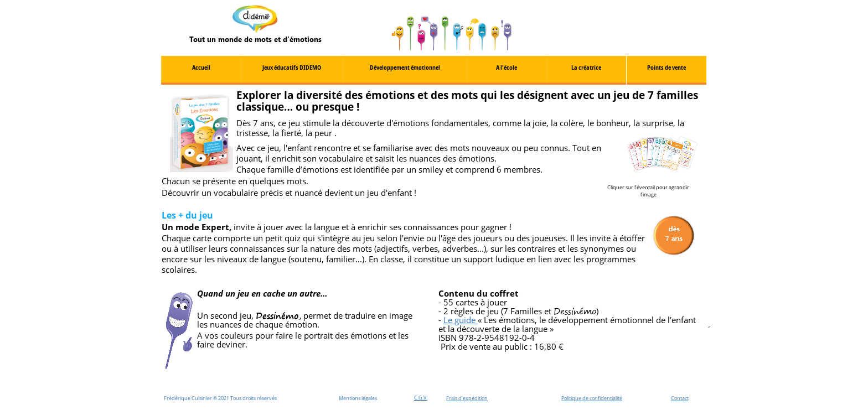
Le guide (461, 320)
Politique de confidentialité (592, 398)
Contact (680, 398)
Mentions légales (358, 398)
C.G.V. (421, 398)
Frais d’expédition (467, 398)
